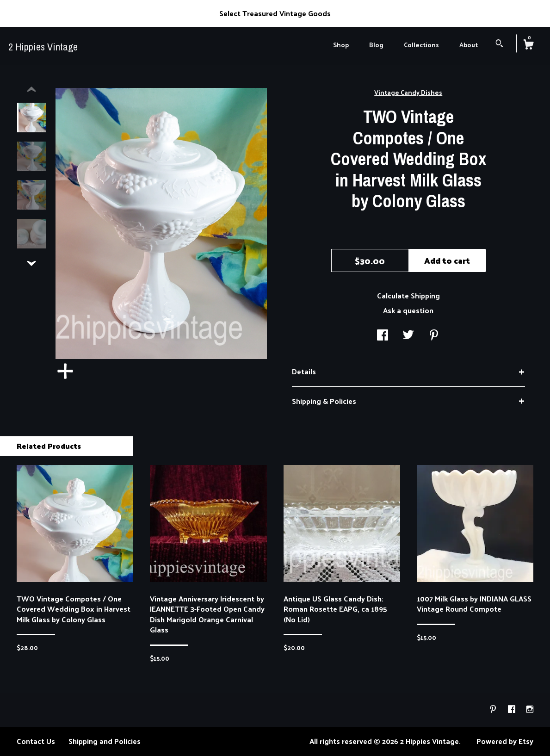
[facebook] (513, 709)
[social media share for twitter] (408, 336)
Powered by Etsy (505, 741)
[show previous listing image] (31, 90)
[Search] (499, 44)
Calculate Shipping (408, 295)
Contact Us (36, 741)
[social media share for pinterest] (434, 336)
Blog (376, 45)
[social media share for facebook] (383, 336)
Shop (341, 45)
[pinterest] (494, 709)
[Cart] (528, 45)
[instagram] (530, 709)
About (469, 45)
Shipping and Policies (105, 741)
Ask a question (408, 310)
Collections (421, 45)
